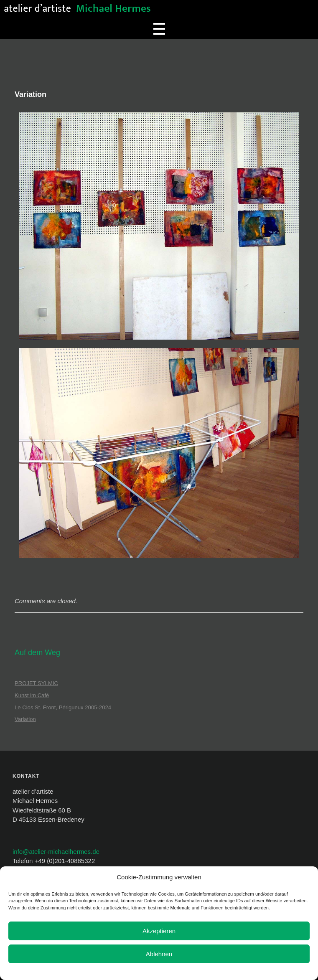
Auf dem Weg (37, 652)
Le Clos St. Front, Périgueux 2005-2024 (63, 707)
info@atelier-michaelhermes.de (56, 852)
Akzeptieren (159, 931)
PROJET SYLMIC (36, 683)
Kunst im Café (32, 695)
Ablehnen (159, 954)
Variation (25, 719)
